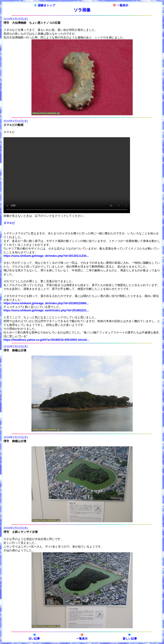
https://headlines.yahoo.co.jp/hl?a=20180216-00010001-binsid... (46, 340)
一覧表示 (121, 5)
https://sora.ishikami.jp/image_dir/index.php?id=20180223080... (46, 303)
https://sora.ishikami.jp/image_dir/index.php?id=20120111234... (46, 256)
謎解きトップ (45, 5)
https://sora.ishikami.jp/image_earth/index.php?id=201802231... (46, 310)
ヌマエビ (9, 223)
